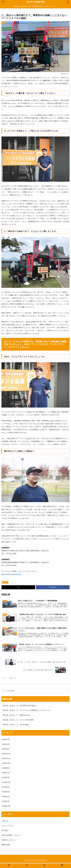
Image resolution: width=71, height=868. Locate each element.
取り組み (5, 582)
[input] (35, 691)
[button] (68, 691)
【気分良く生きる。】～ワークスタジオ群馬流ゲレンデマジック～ (26, 711)
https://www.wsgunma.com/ (11, 574)
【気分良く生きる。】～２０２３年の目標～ (18, 720)
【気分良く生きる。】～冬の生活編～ (16, 725)
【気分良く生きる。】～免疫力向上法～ (17, 716)
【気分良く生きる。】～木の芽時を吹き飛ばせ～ (20, 706)
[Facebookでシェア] (53, 587)
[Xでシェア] (18, 587)
